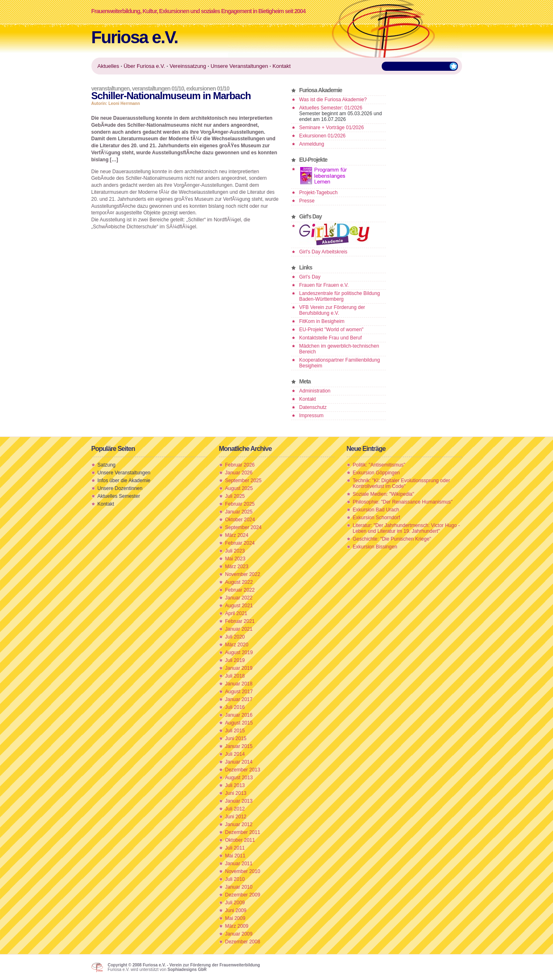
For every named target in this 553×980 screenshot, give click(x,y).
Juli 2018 (235, 676)
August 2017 (239, 692)
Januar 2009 (239, 934)
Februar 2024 (240, 543)
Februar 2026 (240, 465)
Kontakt (308, 399)
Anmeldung (312, 144)
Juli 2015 (235, 731)
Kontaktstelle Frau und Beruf (331, 338)
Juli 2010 (235, 879)
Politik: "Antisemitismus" (379, 465)
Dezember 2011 (243, 832)
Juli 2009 (235, 903)
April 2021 (236, 613)
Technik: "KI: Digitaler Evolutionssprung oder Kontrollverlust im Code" (401, 483)
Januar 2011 (239, 864)
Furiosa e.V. (135, 37)
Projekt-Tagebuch (318, 193)
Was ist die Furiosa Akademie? (333, 100)
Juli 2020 (235, 637)
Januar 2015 (239, 746)
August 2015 (239, 723)
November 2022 (243, 574)
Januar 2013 (239, 801)
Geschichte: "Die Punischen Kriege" (392, 539)
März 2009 (237, 926)
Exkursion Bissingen (375, 547)
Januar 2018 (239, 684)
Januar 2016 (239, 715)
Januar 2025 (239, 512)
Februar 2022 (240, 590)
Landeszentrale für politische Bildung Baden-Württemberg (340, 296)
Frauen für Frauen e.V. (324, 285)
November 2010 (243, 871)
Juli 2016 (235, 707)
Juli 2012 (235, 809)
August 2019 (239, 653)
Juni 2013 (236, 793)
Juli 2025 (235, 496)
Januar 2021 (239, 629)
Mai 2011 (235, 856)
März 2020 (237, 645)
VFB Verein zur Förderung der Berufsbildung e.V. (332, 310)
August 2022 (239, 582)
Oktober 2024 (240, 520)
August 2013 (239, 778)
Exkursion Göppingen (377, 473)
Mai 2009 (235, 918)
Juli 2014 (235, 754)
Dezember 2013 (243, 770)
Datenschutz (313, 407)
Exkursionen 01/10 (208, 88)
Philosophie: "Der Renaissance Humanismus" (403, 502)
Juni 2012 (236, 817)
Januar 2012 (239, 824)
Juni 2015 (236, 738)
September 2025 (244, 481)
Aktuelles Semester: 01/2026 (331, 108)
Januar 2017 (239, 699)
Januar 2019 (239, 668)
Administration (315, 391)
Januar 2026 (239, 473)
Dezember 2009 (243, 895)
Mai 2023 (235, 559)
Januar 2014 (239, 762)
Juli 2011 (235, 848)
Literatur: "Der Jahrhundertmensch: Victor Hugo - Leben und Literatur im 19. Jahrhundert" (406, 528)
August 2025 (239, 488)
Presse (307, 201)
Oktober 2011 (240, 840)
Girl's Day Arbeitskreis (323, 252)
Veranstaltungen (111, 88)
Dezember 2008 (243, 942)
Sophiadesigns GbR (187, 970)
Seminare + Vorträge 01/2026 (332, 128)
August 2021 (239, 606)
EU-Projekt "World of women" (331, 330)
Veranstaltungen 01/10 (158, 88)
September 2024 (244, 527)
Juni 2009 (236, 910)
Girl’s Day (310, 277)
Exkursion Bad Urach (376, 510)
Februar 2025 (240, 504)
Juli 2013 (235, 785)
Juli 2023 (235, 551)
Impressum (311, 416)
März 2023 (237, 567)
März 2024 (237, 535)
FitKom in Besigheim (322, 321)
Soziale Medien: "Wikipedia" (384, 494)
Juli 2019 (235, 660)
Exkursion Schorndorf (377, 518)
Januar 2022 (239, 598)
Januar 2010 (239, 887)
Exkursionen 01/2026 (323, 136)
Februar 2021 (240, 621)
